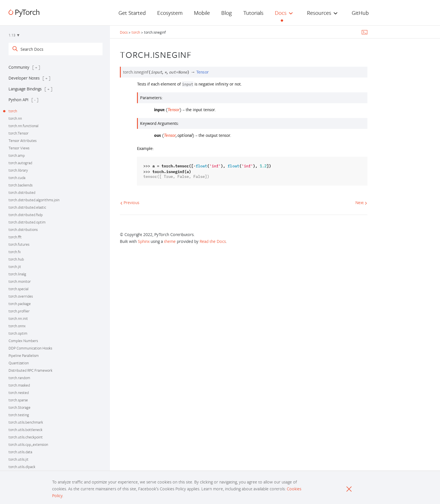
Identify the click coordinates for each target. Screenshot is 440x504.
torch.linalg (17, 274)
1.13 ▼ (14, 35)
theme (170, 241)
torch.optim (18, 333)
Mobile (202, 13)
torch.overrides (21, 296)
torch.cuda (17, 178)
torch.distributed (22, 192)
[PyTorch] (24, 13)
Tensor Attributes (22, 141)
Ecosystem (170, 13)
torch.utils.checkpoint (26, 437)
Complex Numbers (23, 341)
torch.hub (16, 259)
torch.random (19, 378)
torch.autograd (20, 163)
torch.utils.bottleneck (25, 430)
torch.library (18, 170)
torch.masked (19, 385)
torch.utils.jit (19, 459)
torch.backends (21, 185)
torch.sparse (18, 400)
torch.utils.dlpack (22, 467)
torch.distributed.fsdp (26, 215)
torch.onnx (17, 326)
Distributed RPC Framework (30, 370)
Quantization (19, 363)
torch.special (19, 289)
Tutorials (253, 13)
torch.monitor (20, 281)
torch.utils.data (20, 452)
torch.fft (15, 237)
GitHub (360, 13)
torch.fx (15, 252)
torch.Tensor (19, 133)
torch (13, 111)
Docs (281, 13)
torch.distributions (23, 229)
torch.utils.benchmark (26, 422)
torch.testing (19, 415)
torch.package (20, 304)
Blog (227, 13)
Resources (319, 13)
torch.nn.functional (23, 126)
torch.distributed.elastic (27, 207)
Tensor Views (19, 148)
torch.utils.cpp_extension (28, 444)
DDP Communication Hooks (30, 348)
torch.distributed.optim (27, 222)
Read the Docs (213, 241)
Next (361, 202)
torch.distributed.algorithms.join (34, 200)
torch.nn (15, 118)
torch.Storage (20, 407)
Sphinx (144, 241)
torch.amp (17, 155)
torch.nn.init (18, 318)
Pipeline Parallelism (24, 355)
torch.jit (15, 267)
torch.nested (19, 393)
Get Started (132, 13)
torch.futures (19, 244)
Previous (130, 202)
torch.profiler (19, 311)
